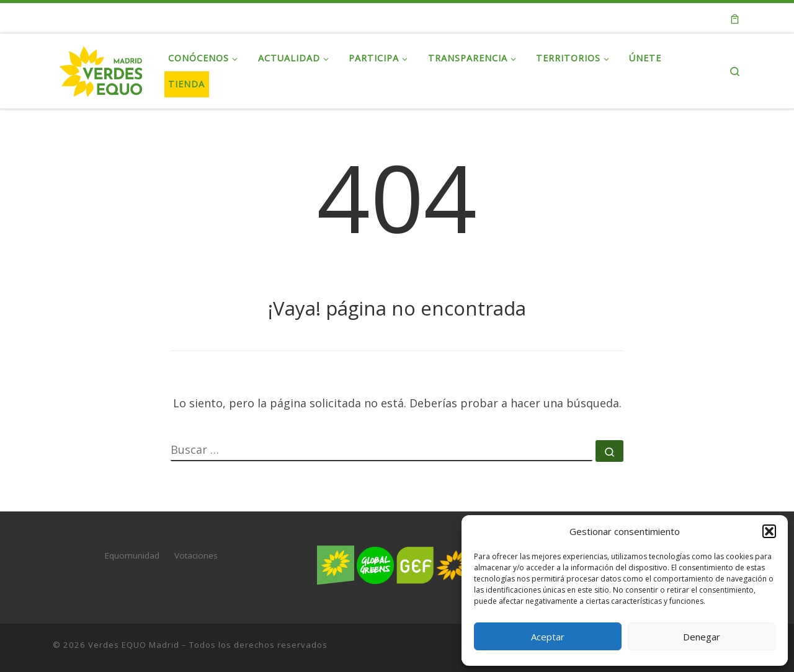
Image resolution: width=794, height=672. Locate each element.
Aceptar (548, 637)
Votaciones (196, 555)
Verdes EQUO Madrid (134, 645)
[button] (769, 531)
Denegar (702, 637)
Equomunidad (132, 555)
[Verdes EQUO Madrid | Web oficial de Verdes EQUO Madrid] (101, 69)
